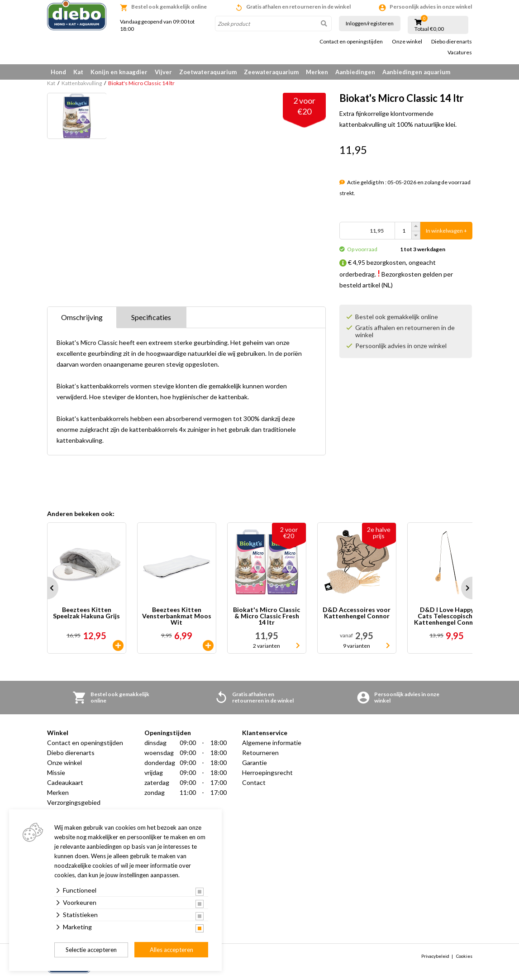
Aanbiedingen (355, 72)
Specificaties (151, 317)
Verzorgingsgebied (74, 802)
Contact (254, 782)
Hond (58, 72)
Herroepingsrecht (267, 772)
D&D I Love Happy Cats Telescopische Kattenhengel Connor (447, 616)
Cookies (464, 956)
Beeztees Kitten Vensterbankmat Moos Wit (177, 616)
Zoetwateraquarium (208, 72)
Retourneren (260, 753)
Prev (47, 588)
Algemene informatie (272, 743)
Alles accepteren (171, 950)
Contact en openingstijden (351, 42)
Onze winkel (407, 42)
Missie (56, 772)
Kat (78, 72)
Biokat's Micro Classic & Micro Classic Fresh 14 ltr (267, 616)
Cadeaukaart (65, 782)
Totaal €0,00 (429, 29)
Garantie (255, 762)
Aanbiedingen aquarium (416, 72)
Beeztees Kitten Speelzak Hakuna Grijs (86, 613)
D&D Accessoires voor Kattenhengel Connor (357, 613)
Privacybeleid (435, 956)
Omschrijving (82, 317)
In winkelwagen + (446, 231)
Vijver (163, 72)
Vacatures (460, 53)
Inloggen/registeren (370, 23)
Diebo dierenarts (452, 42)
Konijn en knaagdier (119, 72)
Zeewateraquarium (271, 72)
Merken (317, 72)
